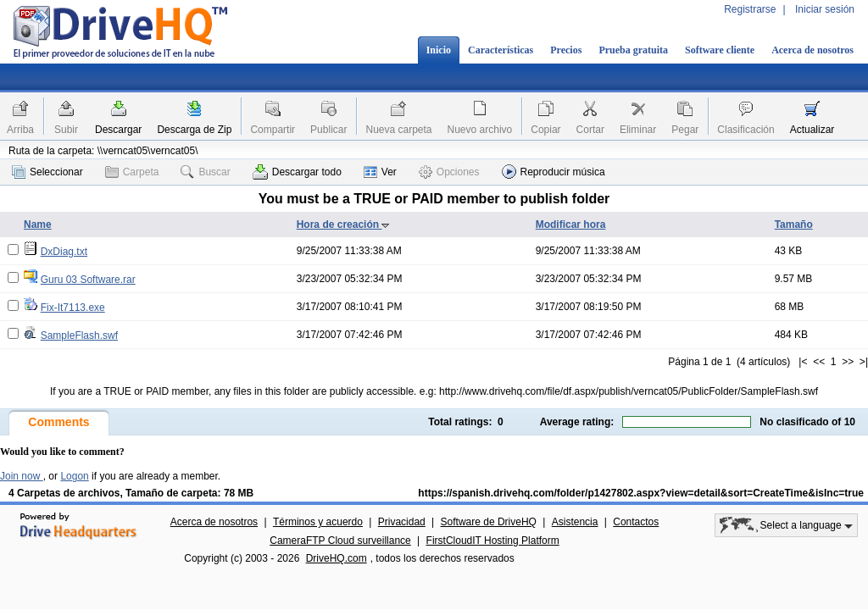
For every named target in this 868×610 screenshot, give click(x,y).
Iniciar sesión (825, 9)
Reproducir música (554, 172)
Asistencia (575, 522)
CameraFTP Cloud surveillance (340, 541)
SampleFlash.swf (79, 335)
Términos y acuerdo (318, 522)
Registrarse (750, 9)
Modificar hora (571, 225)
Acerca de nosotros (812, 50)
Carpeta (132, 172)
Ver (380, 172)
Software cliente (720, 50)
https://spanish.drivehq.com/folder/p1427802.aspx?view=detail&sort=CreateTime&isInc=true (641, 493)
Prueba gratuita (633, 50)
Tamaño (794, 225)
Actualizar (812, 130)
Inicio (439, 50)
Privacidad (402, 522)
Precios (566, 50)
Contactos (636, 522)
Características (501, 50)
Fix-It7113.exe (73, 308)
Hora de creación (344, 225)
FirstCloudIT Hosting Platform (493, 541)
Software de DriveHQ (489, 522)
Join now (22, 476)
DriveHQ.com (337, 558)
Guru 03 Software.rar (88, 280)
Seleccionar (47, 172)
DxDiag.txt (64, 252)
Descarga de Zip (194, 130)
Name (38, 225)
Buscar (205, 172)
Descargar (118, 130)
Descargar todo (297, 172)
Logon (74, 476)
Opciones (449, 172)
